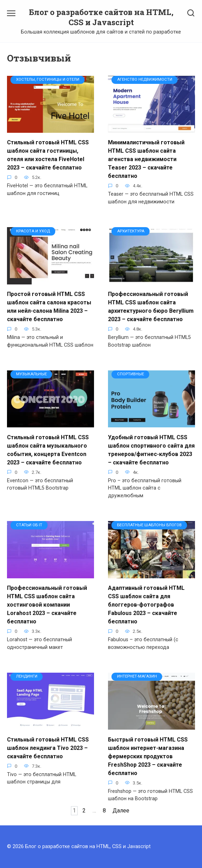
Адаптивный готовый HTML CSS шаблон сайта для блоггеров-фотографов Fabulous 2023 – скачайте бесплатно (146, 605)
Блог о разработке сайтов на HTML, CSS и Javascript (101, 17)
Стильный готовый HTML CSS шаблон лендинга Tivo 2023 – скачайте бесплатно (48, 748)
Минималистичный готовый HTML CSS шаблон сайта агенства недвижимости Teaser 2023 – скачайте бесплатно (146, 159)
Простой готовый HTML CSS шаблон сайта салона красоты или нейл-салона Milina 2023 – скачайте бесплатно (49, 307)
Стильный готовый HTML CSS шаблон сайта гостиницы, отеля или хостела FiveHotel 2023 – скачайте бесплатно (48, 155)
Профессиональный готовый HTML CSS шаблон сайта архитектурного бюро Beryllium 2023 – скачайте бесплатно (151, 307)
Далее (121, 811)
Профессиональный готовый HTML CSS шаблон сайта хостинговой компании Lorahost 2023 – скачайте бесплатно (47, 605)
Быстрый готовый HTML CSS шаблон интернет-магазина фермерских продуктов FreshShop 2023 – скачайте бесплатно (148, 756)
